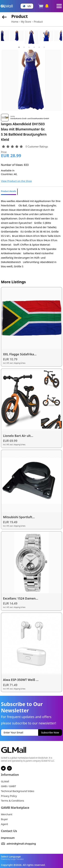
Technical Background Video (18, 791)
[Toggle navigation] (59, 6)
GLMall (5, 781)
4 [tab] (34, 47)
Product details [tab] (9, 191)
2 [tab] (24, 47)
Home (15, 22)
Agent (5, 824)
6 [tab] (44, 47)
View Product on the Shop (16, 181)
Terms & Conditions (13, 801)
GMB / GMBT (9, 786)
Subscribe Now (50, 732)
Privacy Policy (9, 796)
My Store (26, 22)
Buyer (4, 819)
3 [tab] (29, 47)
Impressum (8, 838)
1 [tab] (19, 47)
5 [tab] (39, 47)
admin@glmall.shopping (21, 844)
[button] (27, 6)
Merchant (7, 814)
